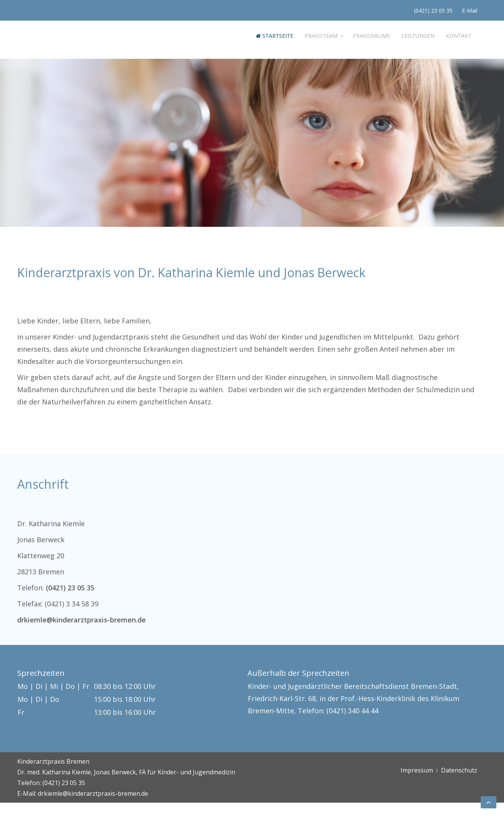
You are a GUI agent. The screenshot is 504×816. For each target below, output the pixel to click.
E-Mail (470, 11)
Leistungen (418, 36)
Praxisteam (321, 36)
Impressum (417, 770)
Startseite (275, 36)
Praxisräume (371, 36)
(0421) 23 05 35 (433, 11)
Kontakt (459, 36)
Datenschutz (459, 770)
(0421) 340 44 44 (352, 711)
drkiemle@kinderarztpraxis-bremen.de (82, 620)
